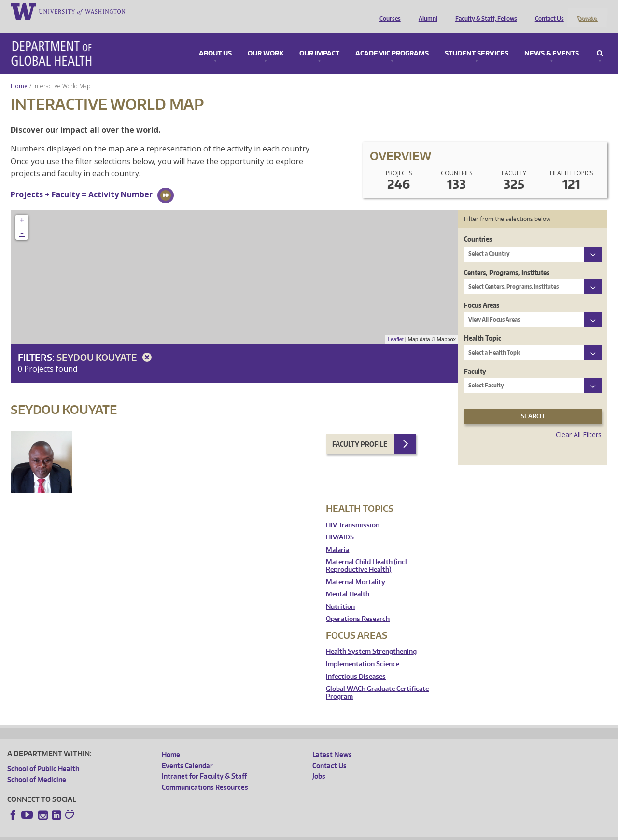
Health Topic (483, 325)
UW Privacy (135, 833)
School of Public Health (43, 756)
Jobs (319, 764)
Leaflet (396, 327)
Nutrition (340, 594)
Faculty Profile (360, 431)
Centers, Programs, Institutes (507, 259)
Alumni (426, 11)
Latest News (332, 742)
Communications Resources (205, 774)
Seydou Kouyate (106, 344)
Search (600, 41)
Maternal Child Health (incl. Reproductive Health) (367, 553)
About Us (215, 41)
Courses (388, 11)
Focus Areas (482, 292)
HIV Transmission (353, 512)
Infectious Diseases (356, 664)
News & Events (552, 41)
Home (19, 73)
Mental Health (348, 582)
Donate (587, 11)
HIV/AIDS (340, 525)
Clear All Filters (579, 422)
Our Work (266, 41)
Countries (478, 227)
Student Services (477, 41)
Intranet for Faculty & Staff (204, 764)
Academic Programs (392, 41)
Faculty (475, 358)
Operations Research (358, 606)
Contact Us (547, 11)
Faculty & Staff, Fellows (484, 11)
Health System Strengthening (371, 639)
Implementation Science (363, 651)
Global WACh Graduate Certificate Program (377, 680)
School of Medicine (37, 766)
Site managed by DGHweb (232, 833)
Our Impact (319, 41)
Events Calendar (187, 752)
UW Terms (174, 833)
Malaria (337, 537)
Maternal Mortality (356, 569)
